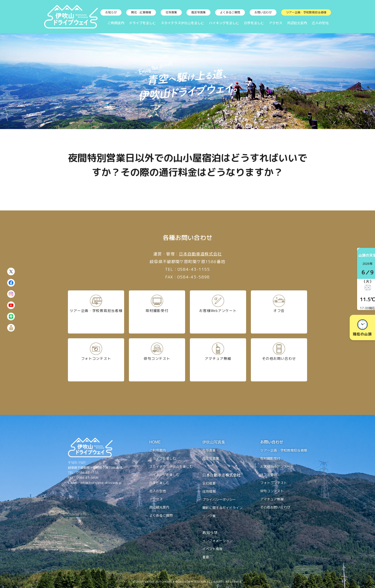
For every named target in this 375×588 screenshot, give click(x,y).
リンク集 (209, 516)
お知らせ (111, 12)
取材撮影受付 (157, 312)
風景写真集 (199, 12)
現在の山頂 (362, 328)
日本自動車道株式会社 (200, 254)
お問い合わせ (263, 12)
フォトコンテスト (96, 360)
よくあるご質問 (230, 12)
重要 (206, 557)
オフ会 (279, 312)
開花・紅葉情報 (141, 12)
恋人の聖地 (320, 23)
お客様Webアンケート (218, 312)
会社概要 (209, 483)
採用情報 (209, 491)
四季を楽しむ (254, 23)
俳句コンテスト (157, 360)
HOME (155, 442)
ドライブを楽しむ (143, 23)
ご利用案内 (116, 23)
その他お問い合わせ (279, 360)
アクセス (276, 23)
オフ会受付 (269, 475)
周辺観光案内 (297, 23)
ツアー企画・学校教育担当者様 (306, 12)
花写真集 (171, 12)
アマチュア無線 (218, 360)
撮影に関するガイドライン (222, 508)
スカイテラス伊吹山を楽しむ (182, 23)
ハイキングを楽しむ (224, 23)
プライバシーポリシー (219, 500)
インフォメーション (217, 541)
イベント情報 (212, 549)
